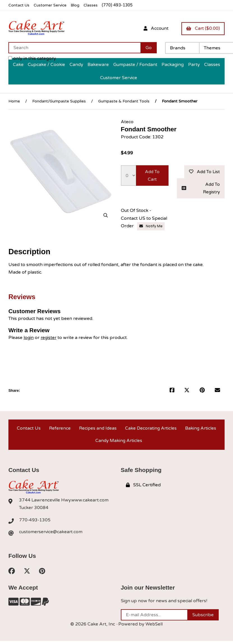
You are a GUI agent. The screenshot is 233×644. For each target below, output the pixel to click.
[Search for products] (74, 48)
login (29, 338)
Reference (59, 429)
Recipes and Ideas (97, 429)
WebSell (154, 627)
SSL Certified (143, 487)
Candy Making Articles (119, 443)
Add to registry (201, 189)
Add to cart (152, 176)
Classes (93, 5)
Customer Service (51, 5)
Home (14, 101)
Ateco (127, 122)
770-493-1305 (35, 522)
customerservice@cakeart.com (51, 535)
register (49, 338)
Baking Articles (201, 429)
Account (155, 28)
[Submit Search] (149, 48)
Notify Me (151, 227)
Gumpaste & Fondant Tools (124, 101)
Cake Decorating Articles (151, 429)
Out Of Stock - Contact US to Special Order (144, 219)
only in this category (32, 58)
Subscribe (203, 618)
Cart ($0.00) (203, 28)
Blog (77, 5)
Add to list (204, 172)
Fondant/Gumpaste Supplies (59, 101)
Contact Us (19, 5)
